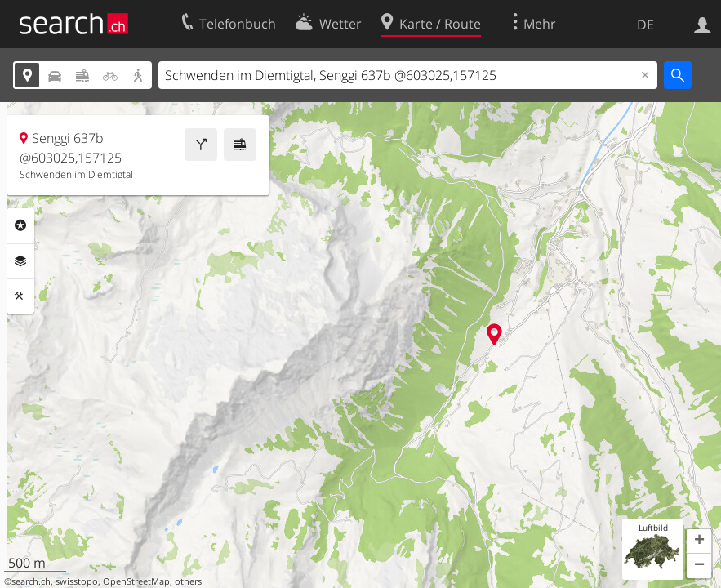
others (188, 581)
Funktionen (20, 296)
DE (645, 24)
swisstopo (77, 581)
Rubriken (20, 225)
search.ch (31, 581)
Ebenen (20, 261)
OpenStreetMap (136, 581)
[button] (699, 541)
